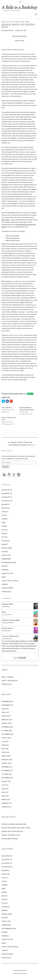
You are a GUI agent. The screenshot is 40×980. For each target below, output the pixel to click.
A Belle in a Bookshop (19, 7)
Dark (3, 523)
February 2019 (7, 720)
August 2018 (6, 738)
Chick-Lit (5, 512)
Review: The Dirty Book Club (21, 442)
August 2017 (6, 781)
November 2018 (7, 727)
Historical (6, 541)
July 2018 (5, 741)
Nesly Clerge (5, 220)
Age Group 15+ (7, 497)
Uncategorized (7, 588)
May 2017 (5, 792)
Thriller (27, 22)
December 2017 (7, 767)
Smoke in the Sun (8, 628)
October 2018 (7, 731)
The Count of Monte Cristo (11, 636)
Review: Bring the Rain (10, 839)
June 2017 (5, 789)
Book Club (5, 508)
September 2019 (7, 705)
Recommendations (9, 563)
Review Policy (7, 684)
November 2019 (7, 701)
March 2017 (6, 800)
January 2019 (7, 723)
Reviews (18, 22)
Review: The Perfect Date (11, 835)
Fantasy (5, 533)
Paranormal (6, 559)
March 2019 (6, 716)
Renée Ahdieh (7, 631)
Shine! (4, 612)
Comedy (5, 519)
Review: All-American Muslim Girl (14, 824)
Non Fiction (6, 555)
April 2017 (5, 796)
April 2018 (5, 752)
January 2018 (7, 763)
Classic (4, 515)
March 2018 (6, 756)
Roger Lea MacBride (9, 623)
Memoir (4, 544)
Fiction (12, 22)
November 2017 (7, 771)
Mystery (5, 552)
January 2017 (7, 807)
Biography (6, 504)
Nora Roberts (7, 607)
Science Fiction (7, 573)
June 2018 (5, 745)
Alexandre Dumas (8, 639)
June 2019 (5, 709)
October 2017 (7, 774)
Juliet (25, 970)
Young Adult (6, 592)
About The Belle (8, 677)
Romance (5, 570)
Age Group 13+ (7, 493)
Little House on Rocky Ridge (11, 620)
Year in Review (6, 407)
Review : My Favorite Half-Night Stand (16, 828)
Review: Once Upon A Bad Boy (12, 831)
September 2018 (7, 734)
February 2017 (7, 803)
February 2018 (7, 760)
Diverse (4, 526)
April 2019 (5, 712)
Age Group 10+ (7, 490)
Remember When (8, 604)
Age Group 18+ (6, 22)
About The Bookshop (10, 681)
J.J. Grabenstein (8, 615)
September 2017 (7, 778)
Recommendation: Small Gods (20, 445)
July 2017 (5, 785)
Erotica (5, 530)
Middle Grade (7, 548)
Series (23, 22)
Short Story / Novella (10, 581)
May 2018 (5, 749)
